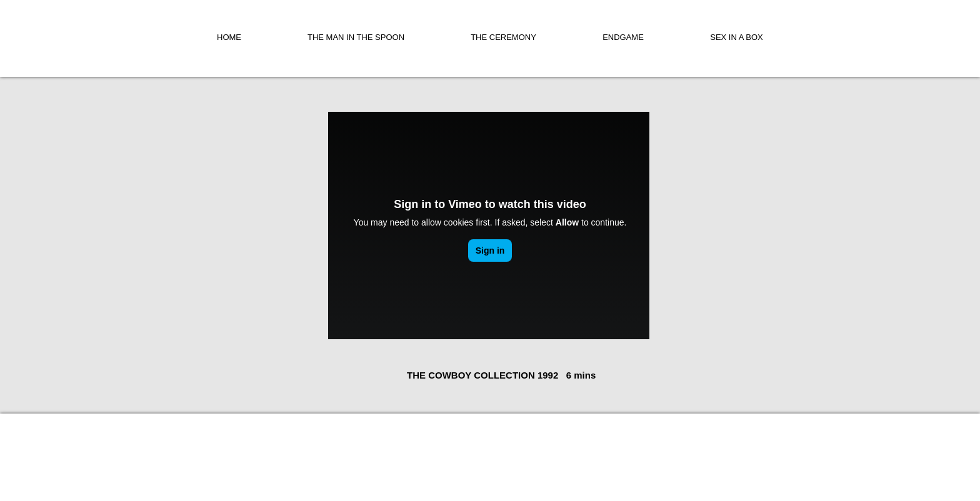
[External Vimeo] (490, 226)
